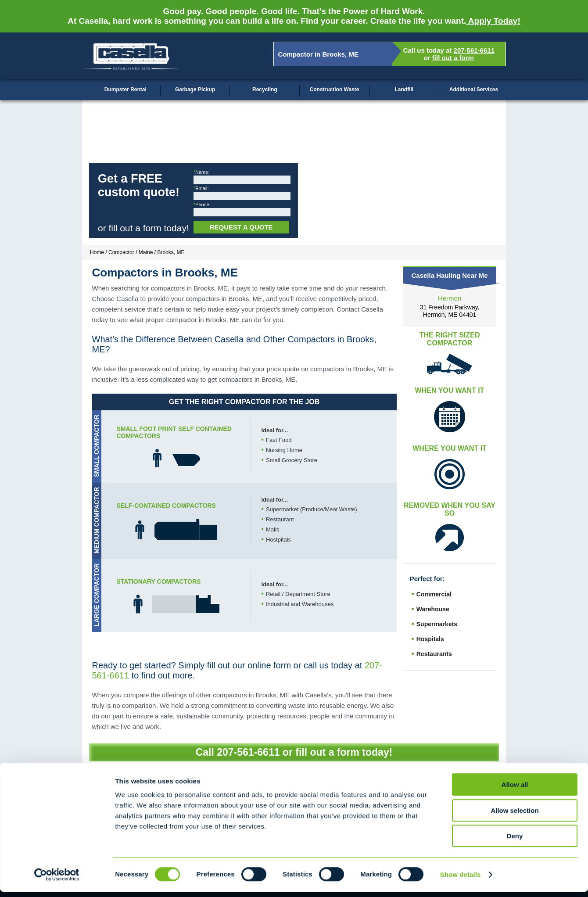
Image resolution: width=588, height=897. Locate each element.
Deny (515, 841)
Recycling (265, 90)
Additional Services (474, 90)
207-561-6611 (474, 50)
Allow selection (514, 816)
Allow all (515, 790)
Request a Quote (241, 227)
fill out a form (453, 58)
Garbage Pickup (195, 90)
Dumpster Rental (125, 90)
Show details (461, 880)
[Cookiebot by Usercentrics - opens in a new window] (57, 880)
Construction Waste (335, 90)
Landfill (404, 90)
